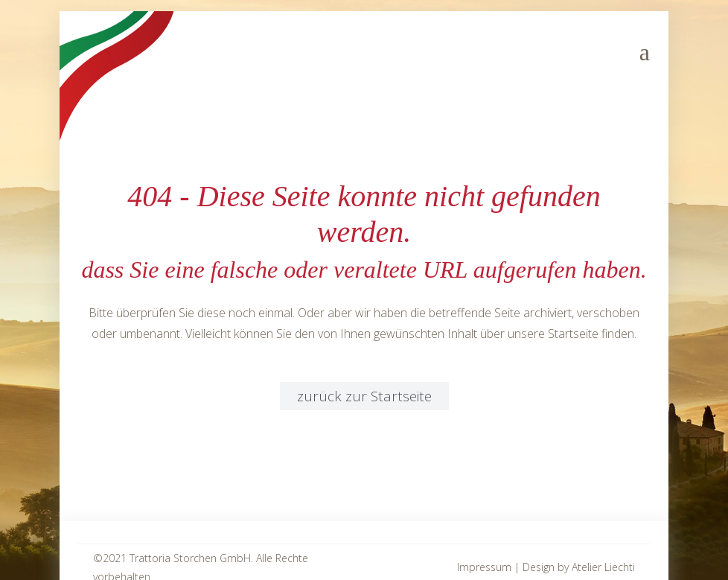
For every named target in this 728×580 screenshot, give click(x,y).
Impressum (484, 567)
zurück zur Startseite (364, 396)
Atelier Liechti (603, 567)
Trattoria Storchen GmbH (190, 558)
